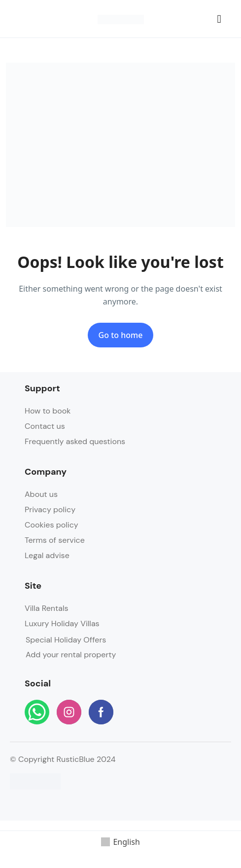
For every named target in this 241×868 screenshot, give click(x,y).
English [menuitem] (126, 842)
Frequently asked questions (75, 441)
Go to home (121, 335)
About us (41, 494)
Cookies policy (52, 525)
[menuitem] (120, 842)
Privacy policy (50, 509)
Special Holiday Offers (66, 640)
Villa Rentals (47, 608)
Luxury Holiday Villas (62, 623)
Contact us (45, 426)
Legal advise (47, 555)
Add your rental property (71, 655)
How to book (48, 411)
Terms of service (55, 540)
